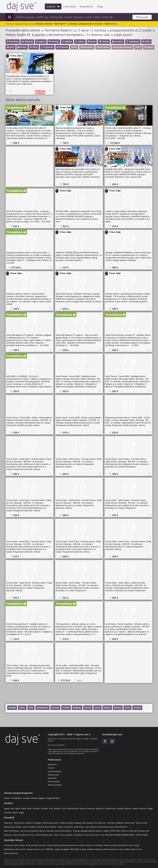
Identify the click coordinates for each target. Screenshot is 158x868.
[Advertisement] (30, 166)
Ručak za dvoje (32, 845)
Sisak (64, 808)
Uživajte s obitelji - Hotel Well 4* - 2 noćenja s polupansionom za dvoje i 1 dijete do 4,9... (77, 24)
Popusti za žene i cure (36, 849)
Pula (51, 808)
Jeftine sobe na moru (134, 849)
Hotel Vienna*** (121, 827)
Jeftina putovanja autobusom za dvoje (69, 845)
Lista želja (70, 6)
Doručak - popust (46, 845)
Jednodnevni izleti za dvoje (129, 845)
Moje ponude (53, 775)
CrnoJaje (26, 798)
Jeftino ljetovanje (11, 853)
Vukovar (143, 808)
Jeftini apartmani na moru (114, 849)
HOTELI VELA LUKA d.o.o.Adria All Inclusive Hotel (129, 831)
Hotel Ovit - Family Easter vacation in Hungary (23, 823)
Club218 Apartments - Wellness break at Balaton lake (64, 823)
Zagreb (53, 6)
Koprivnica (100, 808)
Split (12, 808)
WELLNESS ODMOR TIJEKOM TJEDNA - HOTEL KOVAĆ (126, 835)
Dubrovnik (91, 808)
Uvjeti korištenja (55, 771)
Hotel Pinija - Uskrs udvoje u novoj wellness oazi (94, 827)
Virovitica (8, 812)
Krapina (135, 808)
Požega (150, 808)
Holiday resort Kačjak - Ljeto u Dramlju (20, 827)
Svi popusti (8, 845)
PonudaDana (17, 798)
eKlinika (34, 798)
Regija (21, 812)
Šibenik (83, 808)
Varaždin (36, 808)
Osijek (23, 808)
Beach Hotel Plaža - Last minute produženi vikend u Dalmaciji (29, 831)
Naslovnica (52, 764)
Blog (100, 6)
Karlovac (57, 808)
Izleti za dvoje (19, 845)
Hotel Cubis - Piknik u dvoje (136, 823)
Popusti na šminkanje (94, 845)
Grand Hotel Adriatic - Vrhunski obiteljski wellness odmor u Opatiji (82, 831)
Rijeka (18, 808)
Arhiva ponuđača (55, 785)
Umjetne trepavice (95, 849)
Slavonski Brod (73, 808)
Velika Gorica (111, 808)
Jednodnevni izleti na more (15, 849)
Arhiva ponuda (54, 781)
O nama (51, 768)
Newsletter (87, 6)
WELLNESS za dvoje (78, 849)
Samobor (44, 808)
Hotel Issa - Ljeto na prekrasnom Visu (19, 835)
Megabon (42, 798)
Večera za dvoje (110, 845)
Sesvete (120, 808)
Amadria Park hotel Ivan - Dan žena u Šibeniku (105, 823)
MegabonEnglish (53, 798)
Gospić (15, 812)
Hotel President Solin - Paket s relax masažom (54, 835)
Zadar (29, 808)
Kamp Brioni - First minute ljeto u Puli (89, 835)
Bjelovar (128, 808)
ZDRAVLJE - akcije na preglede (57, 849)
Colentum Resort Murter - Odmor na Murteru (55, 827)
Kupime (7, 798)
